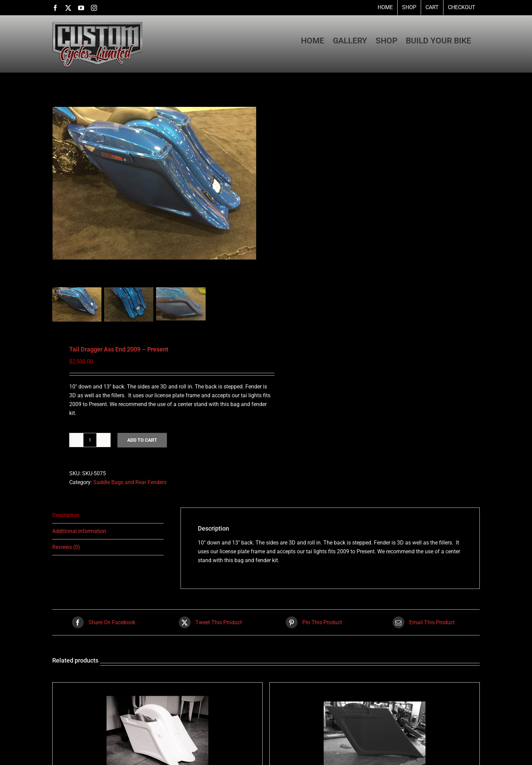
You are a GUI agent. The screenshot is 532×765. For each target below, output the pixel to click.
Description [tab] (66, 515)
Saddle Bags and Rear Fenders (130, 482)
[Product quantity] (90, 440)
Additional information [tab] (79, 531)
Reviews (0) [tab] (66, 547)
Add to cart (142, 440)
